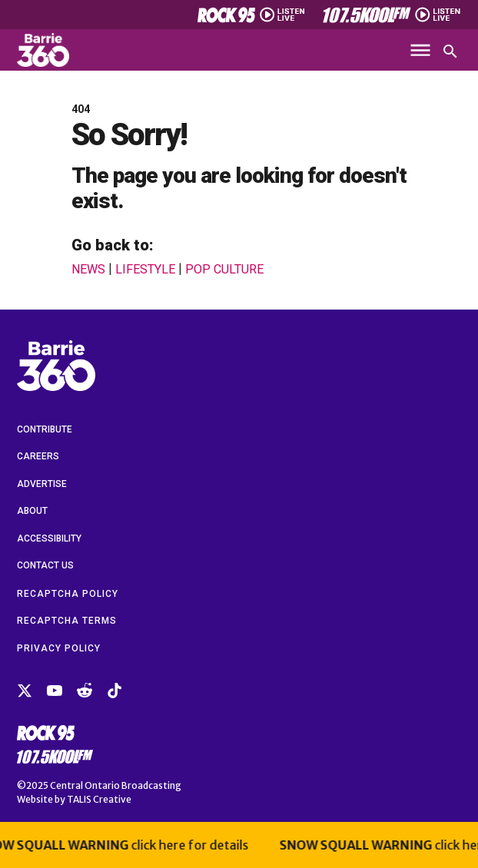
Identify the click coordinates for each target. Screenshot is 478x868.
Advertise (42, 484)
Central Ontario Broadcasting (116, 785)
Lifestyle (145, 270)
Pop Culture (224, 270)
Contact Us (45, 565)
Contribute (45, 429)
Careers (38, 456)
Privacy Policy (59, 648)
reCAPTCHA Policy (68, 594)
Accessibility (49, 538)
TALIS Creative (99, 799)
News (88, 270)
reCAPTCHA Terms (67, 621)
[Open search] (450, 51)
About (32, 511)
